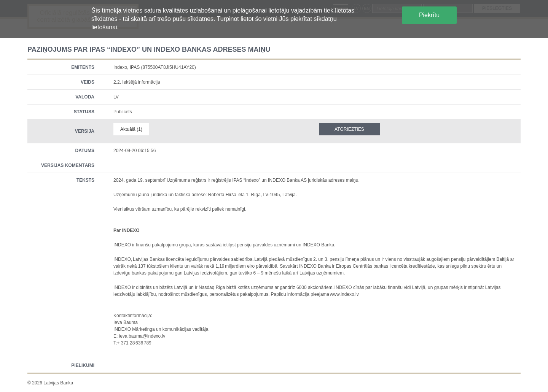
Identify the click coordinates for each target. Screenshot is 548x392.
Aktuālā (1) (131, 129)
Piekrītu (429, 15)
